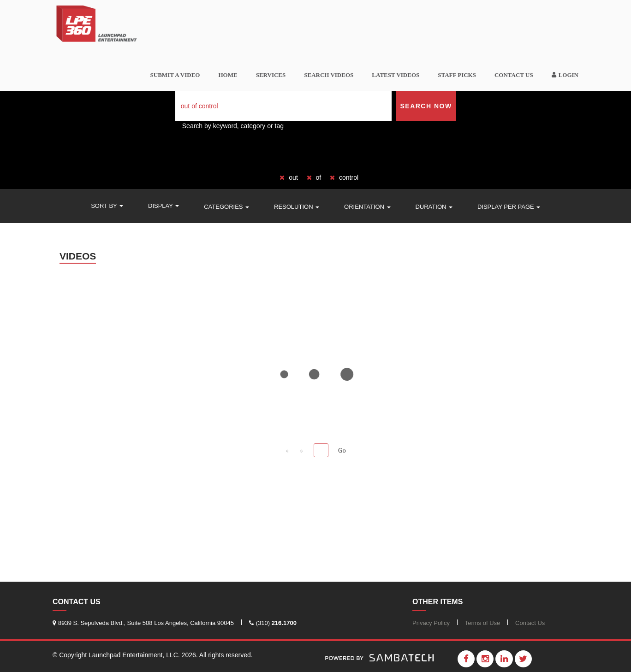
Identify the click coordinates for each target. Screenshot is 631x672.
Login (565, 75)
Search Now (426, 106)
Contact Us (514, 75)
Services (271, 75)
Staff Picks (457, 75)
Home (228, 75)
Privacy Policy (431, 623)
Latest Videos (396, 75)
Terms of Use (483, 623)
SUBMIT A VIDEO (175, 75)
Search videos (329, 75)
